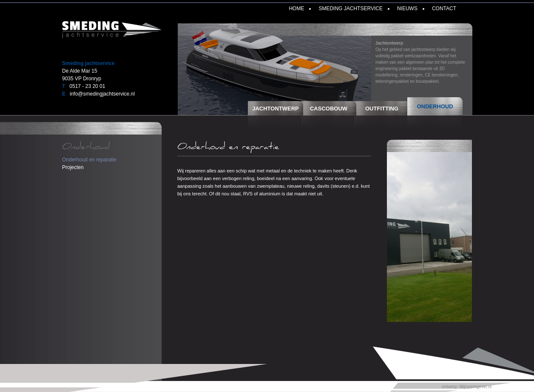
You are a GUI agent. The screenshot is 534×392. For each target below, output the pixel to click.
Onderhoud (435, 106)
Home (296, 8)
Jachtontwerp (276, 109)
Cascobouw (329, 109)
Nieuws (407, 8)
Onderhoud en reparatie (89, 160)
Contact (444, 8)
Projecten (73, 167)
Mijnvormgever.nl (475, 387)
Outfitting (382, 109)
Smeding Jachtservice (350, 8)
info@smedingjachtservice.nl (102, 94)
